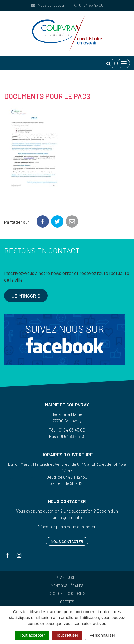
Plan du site (67, 578)
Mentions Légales (67, 586)
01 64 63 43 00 (88, 5)
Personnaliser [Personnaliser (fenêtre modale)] (102, 635)
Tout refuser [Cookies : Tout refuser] (67, 635)
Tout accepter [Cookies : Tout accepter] (32, 635)
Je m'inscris (26, 296)
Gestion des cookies (67, 594)
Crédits (67, 602)
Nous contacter (48, 5)
